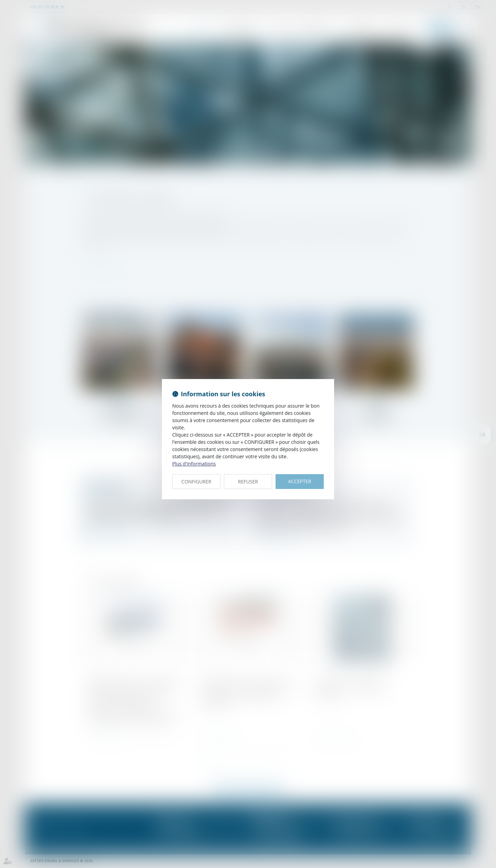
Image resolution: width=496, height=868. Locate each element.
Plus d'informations (194, 464)
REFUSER (248, 482)
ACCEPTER (300, 481)
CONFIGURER (197, 482)
